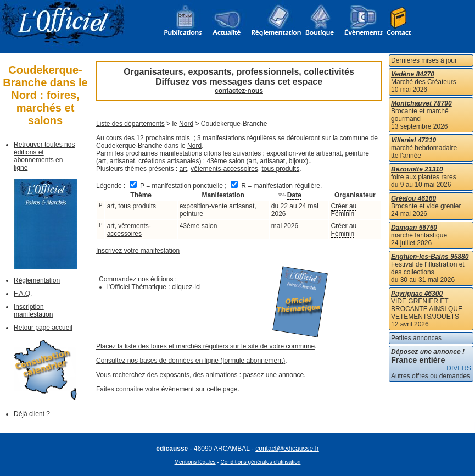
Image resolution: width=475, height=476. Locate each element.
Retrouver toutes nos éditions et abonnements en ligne (44, 156)
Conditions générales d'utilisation (261, 462)
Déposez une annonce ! (428, 352)
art (183, 169)
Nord (186, 124)
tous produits (280, 169)
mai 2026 (285, 226)
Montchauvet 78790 (421, 103)
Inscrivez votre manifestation (138, 251)
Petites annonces (416, 338)
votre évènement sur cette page (191, 389)
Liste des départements (130, 124)
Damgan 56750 (414, 228)
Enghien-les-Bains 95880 (430, 257)
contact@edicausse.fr (287, 449)
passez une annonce (274, 375)
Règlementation (37, 280)
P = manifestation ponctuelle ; (179, 186)
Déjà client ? (32, 414)
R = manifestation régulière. (276, 186)
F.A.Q (22, 294)
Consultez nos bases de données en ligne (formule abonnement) (191, 361)
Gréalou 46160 (413, 198)
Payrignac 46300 (417, 294)
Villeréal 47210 (413, 140)
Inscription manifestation (33, 311)
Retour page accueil (43, 328)
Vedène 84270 (413, 74)
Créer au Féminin (344, 210)
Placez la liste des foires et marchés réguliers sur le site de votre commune (205, 346)
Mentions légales (195, 462)
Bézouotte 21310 (417, 169)
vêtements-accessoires (224, 169)
